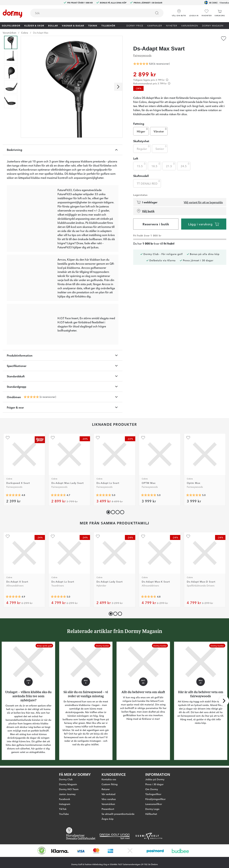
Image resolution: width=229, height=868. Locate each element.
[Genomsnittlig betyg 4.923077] (13, 597)
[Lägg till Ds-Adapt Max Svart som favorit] (224, 39)
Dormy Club (66, 779)
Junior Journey (67, 794)
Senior (161, 148)
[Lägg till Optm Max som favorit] (188, 438)
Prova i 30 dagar (154, 784)
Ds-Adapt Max (41, 33)
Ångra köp (108, 819)
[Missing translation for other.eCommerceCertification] (42, 851)
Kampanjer (155, 25)
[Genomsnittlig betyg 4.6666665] (58, 495)
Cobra (25, 33)
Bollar (53, 25)
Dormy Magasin (213, 25)
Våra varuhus (109, 799)
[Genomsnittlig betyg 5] (31, 397)
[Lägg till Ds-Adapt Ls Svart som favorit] (98, 438)
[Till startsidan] (12, 14)
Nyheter (172, 25)
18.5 (156, 165)
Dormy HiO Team (69, 789)
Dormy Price (135, 25)
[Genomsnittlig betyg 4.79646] (13, 495)
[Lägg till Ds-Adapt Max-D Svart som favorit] (188, 536)
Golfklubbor (11, 25)
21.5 (171, 165)
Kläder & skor (34, 25)
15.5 (142, 165)
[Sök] (157, 13)
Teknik (93, 25)
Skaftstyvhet (141, 141)
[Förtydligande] (167, 80)
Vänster (160, 130)
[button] (194, 12)
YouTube (64, 814)
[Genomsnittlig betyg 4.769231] (149, 597)
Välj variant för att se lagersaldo (203, 202)
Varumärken (190, 25)
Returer (106, 789)
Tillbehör (108, 25)
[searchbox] (89, 13)
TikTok (63, 809)
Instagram (65, 804)
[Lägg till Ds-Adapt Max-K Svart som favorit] (143, 536)
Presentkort (108, 809)
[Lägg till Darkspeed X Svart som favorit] (8, 438)
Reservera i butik (156, 224)
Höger (143, 130)
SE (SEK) (217, 3)
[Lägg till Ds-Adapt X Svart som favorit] (8, 536)
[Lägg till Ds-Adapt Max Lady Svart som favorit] (53, 438)
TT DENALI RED (149, 183)
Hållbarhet (151, 814)
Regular (144, 148)
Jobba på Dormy (155, 779)
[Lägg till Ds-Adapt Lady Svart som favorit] (98, 536)
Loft (136, 158)
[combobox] (97, 13)
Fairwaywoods (142, 55)
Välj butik (146, 211)
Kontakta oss (109, 779)
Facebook (65, 799)
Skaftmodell (141, 176)
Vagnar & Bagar (73, 25)
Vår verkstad (108, 794)
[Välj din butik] (179, 12)
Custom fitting (110, 784)
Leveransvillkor (154, 804)
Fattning (139, 124)
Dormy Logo (152, 809)
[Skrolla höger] (118, 87)
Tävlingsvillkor (153, 794)
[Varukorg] (220, 13)
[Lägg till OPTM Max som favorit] (143, 438)
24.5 (185, 165)
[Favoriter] (207, 13)
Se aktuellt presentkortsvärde (118, 814)
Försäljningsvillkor (155, 799)
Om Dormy (152, 789)
